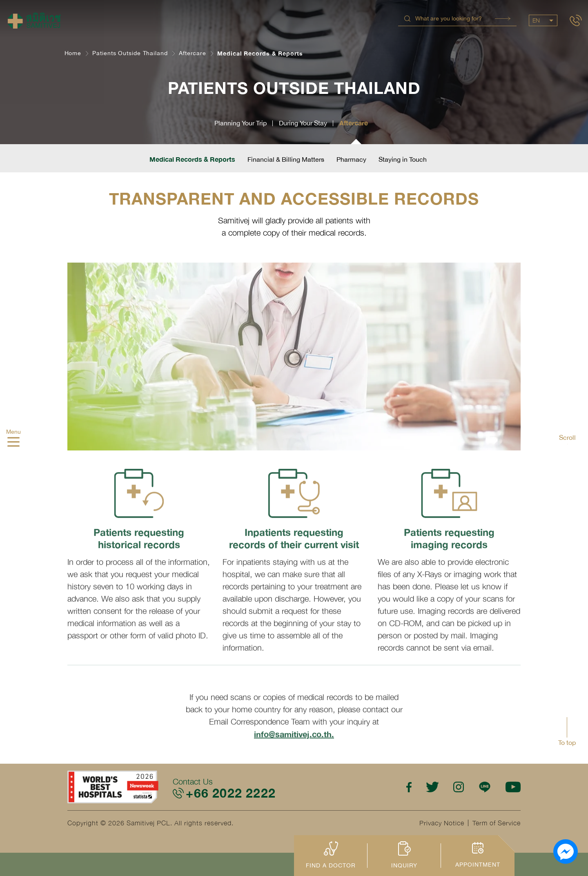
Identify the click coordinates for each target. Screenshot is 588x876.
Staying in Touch (403, 159)
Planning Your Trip (241, 123)
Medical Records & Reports (192, 159)
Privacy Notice (442, 823)
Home (73, 53)
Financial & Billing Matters (286, 159)
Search (503, 19)
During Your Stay (303, 123)
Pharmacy (351, 159)
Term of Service (497, 823)
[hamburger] (13, 443)
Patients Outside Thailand (130, 53)
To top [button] (567, 742)
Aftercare (193, 53)
